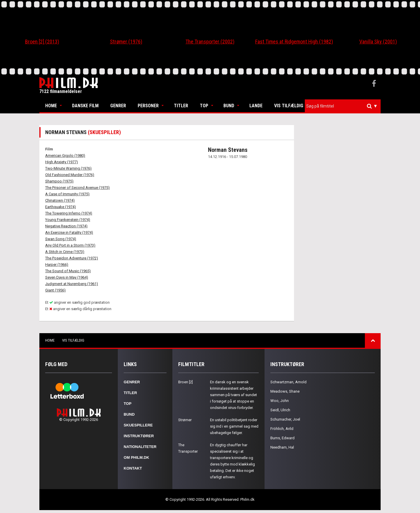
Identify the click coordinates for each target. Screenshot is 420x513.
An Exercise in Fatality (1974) (69, 232)
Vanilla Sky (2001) (378, 42)
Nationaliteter (140, 447)
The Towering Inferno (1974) (69, 213)
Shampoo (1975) (59, 181)
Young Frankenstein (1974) (68, 220)
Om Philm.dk (136, 457)
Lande (256, 106)
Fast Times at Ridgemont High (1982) (294, 42)
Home (51, 106)
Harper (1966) (57, 265)
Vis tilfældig (289, 106)
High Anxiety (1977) (62, 162)
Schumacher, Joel (285, 419)
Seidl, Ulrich (280, 410)
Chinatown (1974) (60, 200)
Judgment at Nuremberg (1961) (72, 284)
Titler (181, 106)
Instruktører (139, 436)
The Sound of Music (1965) (68, 271)
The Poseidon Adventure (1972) (72, 258)
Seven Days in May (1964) (67, 277)
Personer (148, 106)
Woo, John (280, 401)
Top (204, 106)
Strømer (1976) (126, 42)
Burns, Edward (282, 438)
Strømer (185, 420)
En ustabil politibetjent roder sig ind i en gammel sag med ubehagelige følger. (234, 426)
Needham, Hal (282, 447)
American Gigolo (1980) (65, 156)
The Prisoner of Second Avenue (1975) (77, 188)
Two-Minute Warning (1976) (68, 168)
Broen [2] (185, 382)
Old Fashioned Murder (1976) (70, 175)
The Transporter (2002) (210, 42)
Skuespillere (138, 425)
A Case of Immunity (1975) (67, 194)
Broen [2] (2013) (42, 42)
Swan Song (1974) (61, 239)
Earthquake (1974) (61, 207)
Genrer (118, 106)
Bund (229, 106)
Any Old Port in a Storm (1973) (70, 245)
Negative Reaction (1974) (66, 226)
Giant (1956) (55, 290)
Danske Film (85, 106)
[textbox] (344, 106)
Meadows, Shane (285, 391)
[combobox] (343, 106)
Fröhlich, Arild (282, 429)
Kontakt (133, 468)
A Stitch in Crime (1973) (65, 252)
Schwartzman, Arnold (288, 382)
